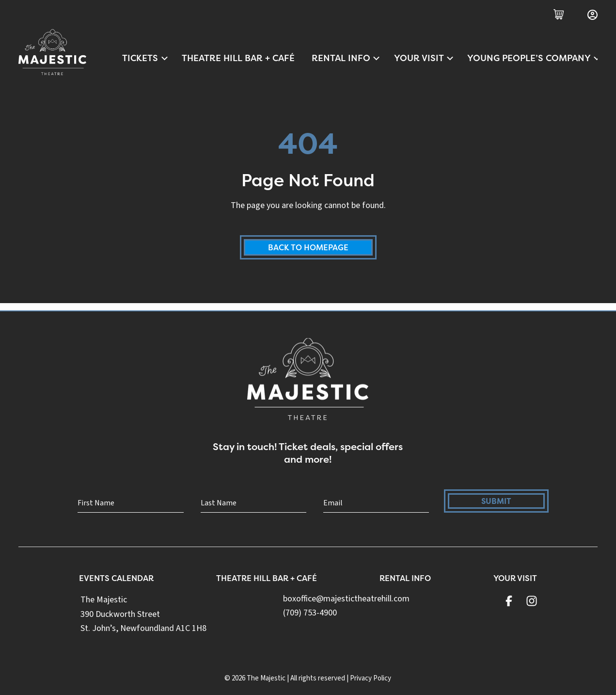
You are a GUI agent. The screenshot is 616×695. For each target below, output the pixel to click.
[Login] (592, 15)
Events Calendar (117, 580)
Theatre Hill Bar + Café (238, 58)
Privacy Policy (371, 678)
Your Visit (424, 58)
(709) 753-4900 (310, 614)
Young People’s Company (532, 58)
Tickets (145, 58)
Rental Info (346, 58)
